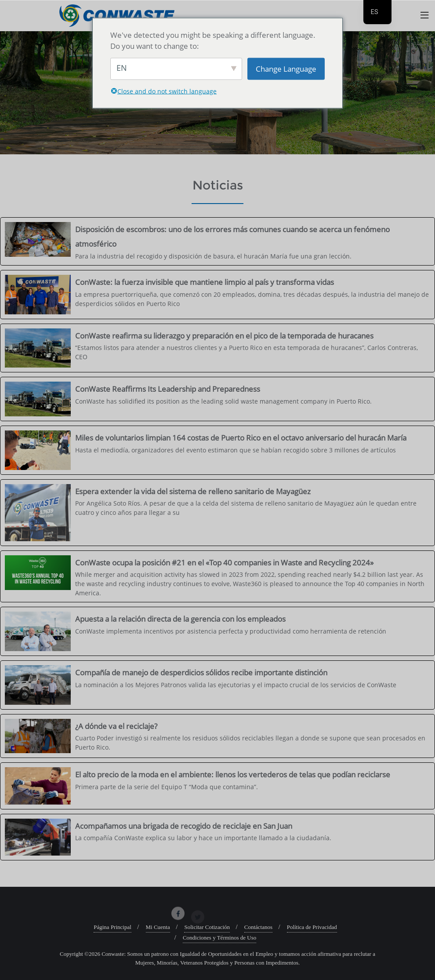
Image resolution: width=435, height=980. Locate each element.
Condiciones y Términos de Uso (219, 938)
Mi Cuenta (158, 927)
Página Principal (112, 927)
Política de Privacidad (312, 927)
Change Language (286, 68)
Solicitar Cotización (207, 927)
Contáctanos (258, 927)
